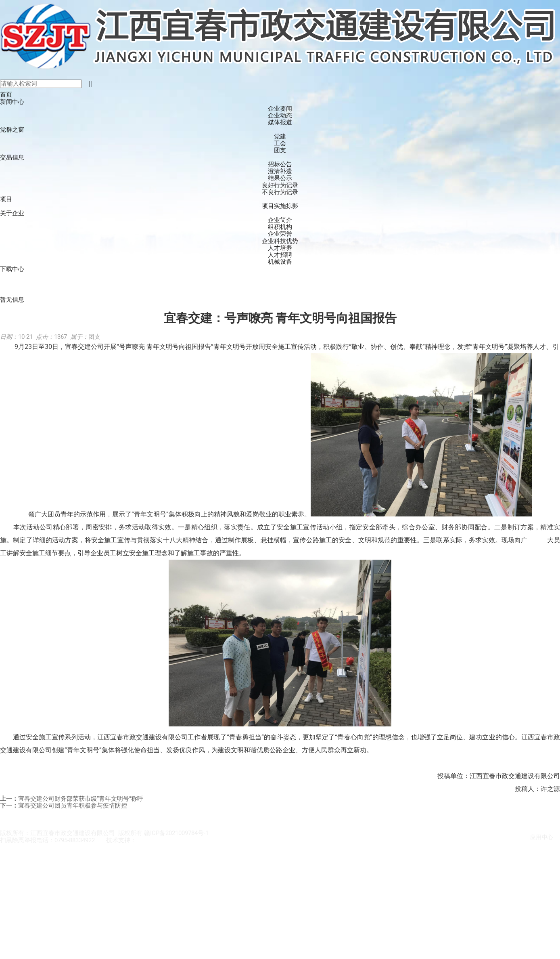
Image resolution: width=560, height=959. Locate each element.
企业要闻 (280, 109)
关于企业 (12, 213)
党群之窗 (12, 130)
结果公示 (280, 178)
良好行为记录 (280, 186)
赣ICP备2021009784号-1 (176, 833)
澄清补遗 (280, 171)
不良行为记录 (280, 192)
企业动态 (280, 116)
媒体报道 (280, 123)
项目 (6, 199)
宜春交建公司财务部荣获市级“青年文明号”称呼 (81, 799)
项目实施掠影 (280, 206)
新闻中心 (12, 102)
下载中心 (12, 269)
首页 (6, 94)
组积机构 (280, 227)
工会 (280, 144)
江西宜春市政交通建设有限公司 (179, 840)
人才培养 (280, 248)
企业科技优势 (280, 241)
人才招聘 (280, 255)
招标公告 (280, 165)
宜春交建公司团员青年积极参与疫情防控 (73, 806)
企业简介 (280, 220)
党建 (280, 137)
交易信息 (12, 157)
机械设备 (280, 262)
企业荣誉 (280, 234)
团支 (280, 150)
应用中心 (542, 837)
